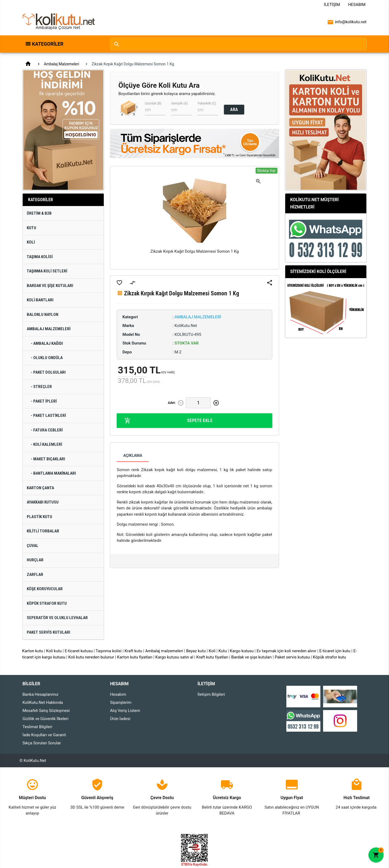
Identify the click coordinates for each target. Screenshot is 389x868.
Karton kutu (33, 651)
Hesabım (357, 5)
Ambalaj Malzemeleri (61, 64)
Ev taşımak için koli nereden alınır (286, 651)
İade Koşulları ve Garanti (44, 735)
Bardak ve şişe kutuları (251, 657)
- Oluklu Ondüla (47, 358)
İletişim (332, 5)
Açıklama (133, 455)
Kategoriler (48, 44)
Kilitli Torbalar (43, 531)
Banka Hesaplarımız (40, 694)
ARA (234, 109)
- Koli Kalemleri (46, 444)
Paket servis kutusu (292, 657)
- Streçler (41, 387)
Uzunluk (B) (153, 103)
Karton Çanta (40, 488)
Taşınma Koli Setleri (47, 271)
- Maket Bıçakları (48, 459)
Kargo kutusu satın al (174, 657)
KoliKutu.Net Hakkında (43, 702)
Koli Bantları (40, 300)
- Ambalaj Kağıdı (47, 343)
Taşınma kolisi (109, 651)
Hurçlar (35, 560)
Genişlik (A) (180, 103)
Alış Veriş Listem (125, 711)
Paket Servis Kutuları (48, 632)
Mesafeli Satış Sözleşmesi (46, 711)
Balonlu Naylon (43, 315)
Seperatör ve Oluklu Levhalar (57, 618)
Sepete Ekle (168, 421)
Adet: (172, 403)
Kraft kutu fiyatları (212, 657)
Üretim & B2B (39, 213)
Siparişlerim (121, 702)
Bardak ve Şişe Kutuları (50, 286)
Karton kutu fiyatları (135, 657)
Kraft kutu (133, 651)
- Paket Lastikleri (48, 416)
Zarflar (35, 575)
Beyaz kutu (196, 651)
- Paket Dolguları (48, 372)
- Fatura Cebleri (47, 430)
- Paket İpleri (44, 401)
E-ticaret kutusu (79, 651)
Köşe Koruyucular (45, 589)
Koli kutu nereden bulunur (91, 657)
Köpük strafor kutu (329, 657)
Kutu (31, 228)
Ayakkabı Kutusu (43, 502)
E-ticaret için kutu (335, 651)
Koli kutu (54, 651)
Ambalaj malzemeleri (164, 651)
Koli (31, 242)
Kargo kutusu (242, 651)
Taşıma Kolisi (40, 257)
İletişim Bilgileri (211, 694)
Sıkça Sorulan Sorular (42, 743)
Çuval (33, 546)
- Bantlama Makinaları (53, 473)
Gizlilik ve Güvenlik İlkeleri (45, 719)
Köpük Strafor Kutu (47, 603)
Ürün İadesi (120, 719)
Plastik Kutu (39, 517)
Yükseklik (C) (207, 103)
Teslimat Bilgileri (37, 727)
